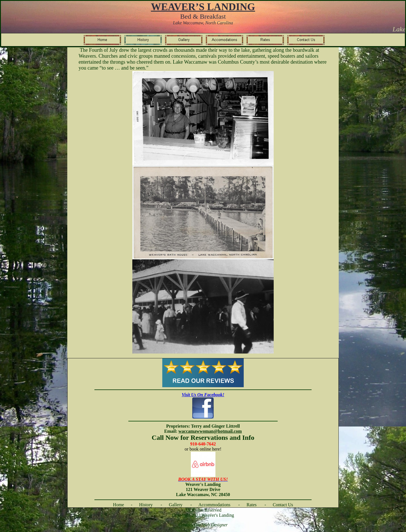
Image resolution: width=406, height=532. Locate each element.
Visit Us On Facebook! (203, 395)
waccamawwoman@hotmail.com (210, 431)
